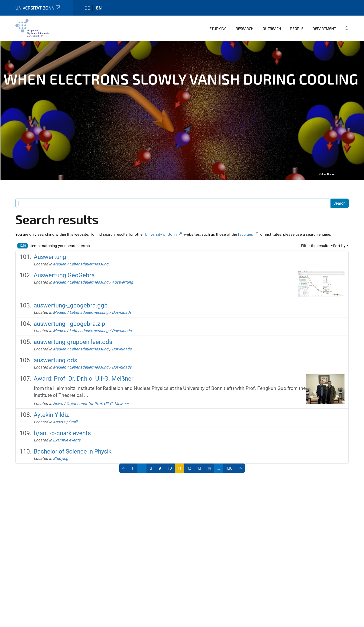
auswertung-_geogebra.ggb (71, 299)
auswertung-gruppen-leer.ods (73, 335)
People (297, 22)
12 (189, 461)
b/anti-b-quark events (62, 427)
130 (229, 461)
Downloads (122, 306)
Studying (218, 22)
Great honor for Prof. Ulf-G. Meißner (98, 397)
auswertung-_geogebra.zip (69, 317)
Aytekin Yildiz (51, 408)
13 (199, 461)
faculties (249, 228)
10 (170, 461)
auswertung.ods (55, 354)
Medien (59, 258)
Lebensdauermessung (89, 258)
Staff (73, 415)
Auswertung (50, 250)
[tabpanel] (182, 104)
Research (245, 22)
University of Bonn (164, 228)
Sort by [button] (339, 239)
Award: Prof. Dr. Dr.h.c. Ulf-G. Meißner (84, 372)
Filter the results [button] (315, 239)
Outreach (272, 22)
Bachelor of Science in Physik (73, 445)
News (58, 397)
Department (324, 22)
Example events (67, 434)
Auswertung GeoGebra (64, 269)
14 (209, 461)
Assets (59, 415)
